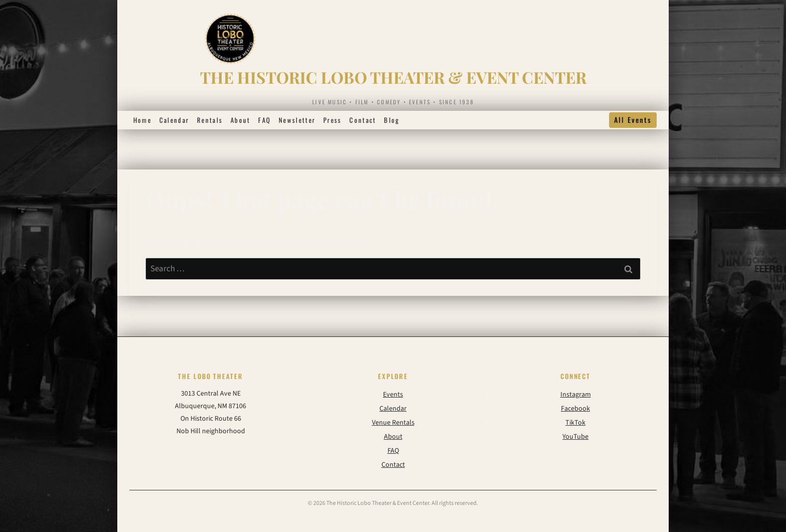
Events (393, 395)
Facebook (575, 409)
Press (333, 120)
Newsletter (297, 120)
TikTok (575, 423)
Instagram (576, 395)
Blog (392, 120)
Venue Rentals (393, 423)
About (241, 120)
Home (142, 120)
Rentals (210, 120)
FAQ (264, 120)
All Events (633, 120)
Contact (363, 120)
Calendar (174, 120)
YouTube (575, 437)
